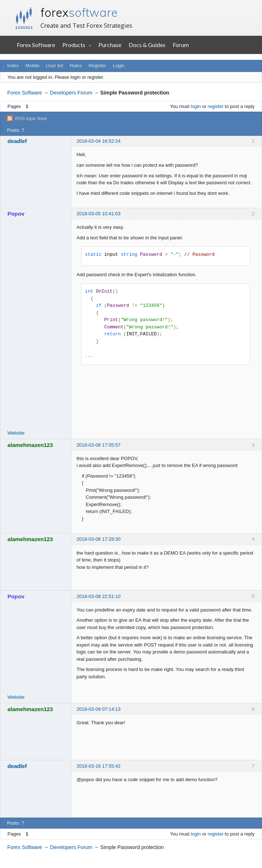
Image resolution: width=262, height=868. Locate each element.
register (216, 106)
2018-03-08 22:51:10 (99, 596)
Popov (16, 214)
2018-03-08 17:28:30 (99, 539)
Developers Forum (71, 93)
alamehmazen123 (30, 445)
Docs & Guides (147, 45)
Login (119, 65)
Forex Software (36, 45)
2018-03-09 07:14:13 (99, 709)
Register (97, 65)
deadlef (17, 141)
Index (13, 65)
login (196, 106)
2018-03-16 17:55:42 (99, 766)
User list (54, 65)
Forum (181, 45)
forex (79, 12)
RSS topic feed (31, 118)
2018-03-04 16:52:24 (99, 141)
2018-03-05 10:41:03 (99, 214)
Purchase (110, 45)
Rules (76, 65)
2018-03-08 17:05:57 (99, 445)
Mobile (32, 65)
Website (16, 433)
